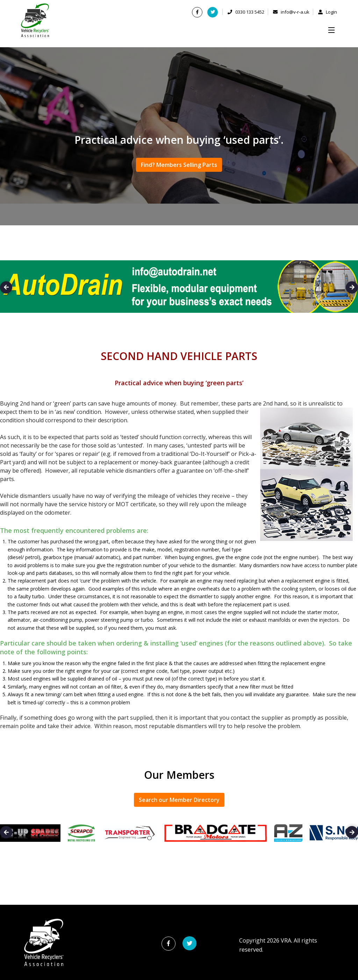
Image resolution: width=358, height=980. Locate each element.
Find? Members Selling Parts (179, 165)
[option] (179, 290)
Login (328, 12)
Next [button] (352, 287)
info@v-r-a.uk (291, 12)
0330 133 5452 (246, 12)
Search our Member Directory (179, 800)
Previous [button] (6, 287)
